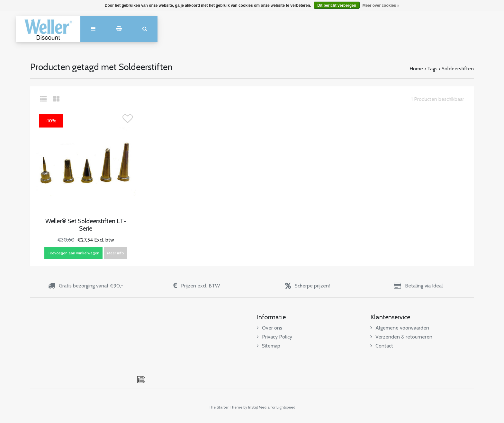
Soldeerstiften (458, 69)
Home (416, 69)
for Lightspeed (283, 407)
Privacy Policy (274, 337)
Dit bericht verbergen (337, 5)
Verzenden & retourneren (401, 337)
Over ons (270, 328)
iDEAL (141, 380)
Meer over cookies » (381, 5)
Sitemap (269, 346)
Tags (432, 69)
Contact (382, 346)
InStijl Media (259, 407)
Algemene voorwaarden (400, 328)
